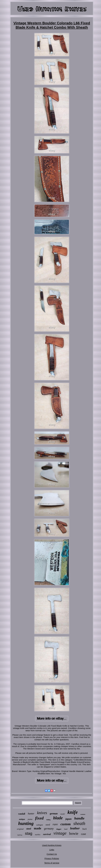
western (83, 814)
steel (29, 829)
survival (47, 834)
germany (49, 829)
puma (30, 819)
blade (58, 818)
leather (75, 828)
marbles (38, 835)
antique (22, 819)
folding (48, 820)
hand (66, 829)
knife (73, 812)
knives (42, 813)
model (63, 814)
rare (55, 824)
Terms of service (52, 863)
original (20, 829)
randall (22, 814)
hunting (26, 823)
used (48, 825)
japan (69, 819)
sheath (79, 823)
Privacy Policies (52, 858)
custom (66, 824)
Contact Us (52, 854)
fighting (20, 835)
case (84, 834)
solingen (40, 825)
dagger (59, 829)
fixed (39, 818)
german (54, 814)
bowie (74, 833)
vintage (60, 833)
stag (29, 833)
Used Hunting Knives (52, 845)
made (38, 828)
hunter (31, 814)
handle (79, 818)
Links (52, 850)
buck (84, 829)
